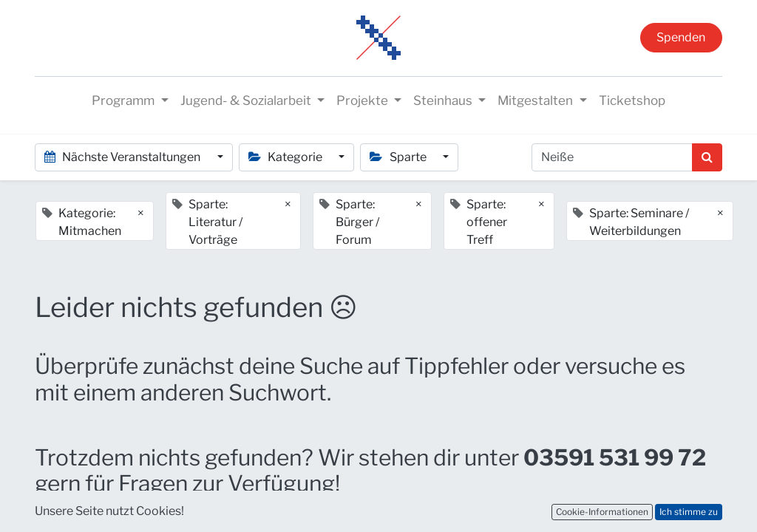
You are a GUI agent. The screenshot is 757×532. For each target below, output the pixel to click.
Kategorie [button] (286, 157)
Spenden (681, 37)
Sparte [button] (399, 157)
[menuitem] (632, 101)
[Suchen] (707, 157)
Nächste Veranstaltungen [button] (123, 157)
